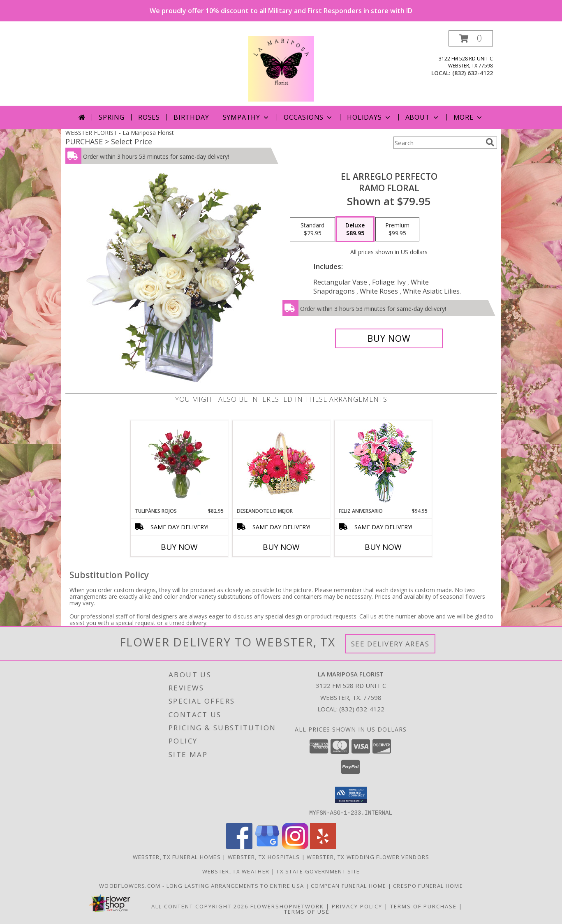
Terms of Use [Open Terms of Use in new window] (307, 911)
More (468, 117)
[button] (471, 38)
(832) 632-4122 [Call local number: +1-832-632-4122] (473, 73)
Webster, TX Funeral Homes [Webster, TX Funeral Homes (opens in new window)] (177, 857)
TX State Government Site (318, 871)
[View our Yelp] (323, 846)
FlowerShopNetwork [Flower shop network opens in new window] (287, 906)
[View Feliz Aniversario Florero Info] (383, 464)
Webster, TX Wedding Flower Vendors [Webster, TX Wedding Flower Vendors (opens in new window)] (368, 857)
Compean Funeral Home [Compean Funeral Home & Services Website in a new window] (349, 885)
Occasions (309, 117)
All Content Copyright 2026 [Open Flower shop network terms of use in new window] (200, 906)
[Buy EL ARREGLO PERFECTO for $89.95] (389, 338)
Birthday (191, 117)
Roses (149, 117)
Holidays (369, 117)
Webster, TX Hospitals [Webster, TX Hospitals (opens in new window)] (264, 857)
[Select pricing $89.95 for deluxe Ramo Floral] (355, 229)
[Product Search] (438, 143)
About (423, 117)
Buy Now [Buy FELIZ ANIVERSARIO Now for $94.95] (383, 547)
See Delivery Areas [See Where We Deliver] (390, 644)
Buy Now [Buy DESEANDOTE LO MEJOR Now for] (281, 547)
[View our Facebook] (239, 846)
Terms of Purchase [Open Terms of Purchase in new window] (423, 906)
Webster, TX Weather (236, 871)
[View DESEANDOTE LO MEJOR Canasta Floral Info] (281, 464)
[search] (490, 142)
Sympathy (246, 117)
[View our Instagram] (295, 846)
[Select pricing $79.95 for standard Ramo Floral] (312, 229)
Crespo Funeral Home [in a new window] (428, 885)
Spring (112, 117)
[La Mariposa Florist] (281, 68)
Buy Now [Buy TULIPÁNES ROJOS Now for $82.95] (179, 547)
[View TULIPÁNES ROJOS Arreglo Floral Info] (179, 464)
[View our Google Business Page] (267, 846)
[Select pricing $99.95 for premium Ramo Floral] (397, 229)
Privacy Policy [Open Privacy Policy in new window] (357, 906)
